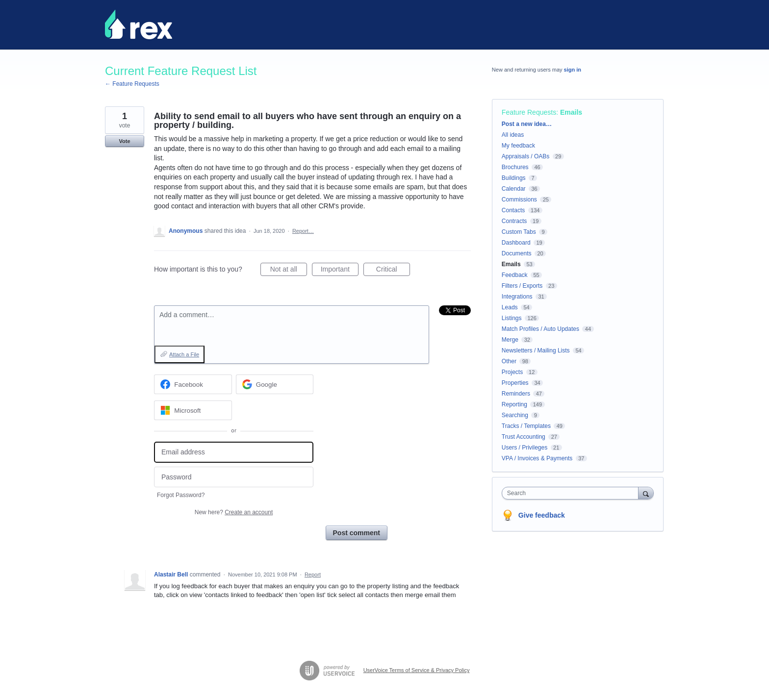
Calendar (514, 189)
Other (509, 361)
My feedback (518, 146)
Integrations (517, 297)
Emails (571, 112)
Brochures (515, 167)
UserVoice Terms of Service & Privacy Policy (417, 670)
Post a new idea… (527, 124)
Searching (515, 415)
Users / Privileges (525, 448)
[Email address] (234, 452)
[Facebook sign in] (193, 384)
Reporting (514, 404)
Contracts (514, 221)
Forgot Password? (181, 495)
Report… (303, 231)
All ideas (513, 135)
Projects (512, 372)
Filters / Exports (522, 286)
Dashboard (516, 243)
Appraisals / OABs (525, 156)
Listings (512, 318)
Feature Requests (529, 112)
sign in (573, 70)
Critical (393, 271)
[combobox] (573, 493)
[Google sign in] (275, 384)
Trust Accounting (524, 437)
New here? (234, 512)
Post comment (357, 533)
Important (340, 271)
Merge (510, 340)
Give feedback (542, 515)
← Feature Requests (132, 84)
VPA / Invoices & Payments (537, 458)
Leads (510, 307)
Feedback (515, 275)
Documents (517, 253)
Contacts (513, 210)
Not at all (289, 271)
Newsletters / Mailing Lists (536, 350)
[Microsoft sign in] (193, 410)
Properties (515, 383)
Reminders (516, 394)
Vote (124, 141)
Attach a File (184, 354)
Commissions (519, 200)
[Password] (234, 477)
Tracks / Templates (526, 426)
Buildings (514, 178)
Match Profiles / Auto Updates (540, 329)
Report (313, 575)
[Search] (646, 493)
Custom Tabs (519, 232)
